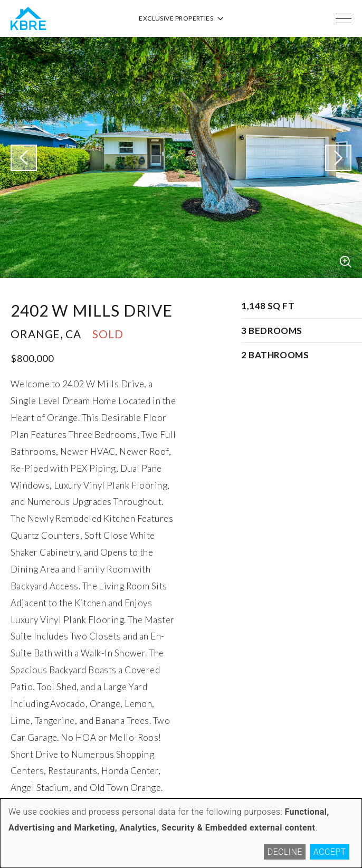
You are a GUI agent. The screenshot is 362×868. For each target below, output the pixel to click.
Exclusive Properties (181, 18)
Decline (285, 852)
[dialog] (181, 833)
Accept (330, 852)
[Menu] (344, 18)
